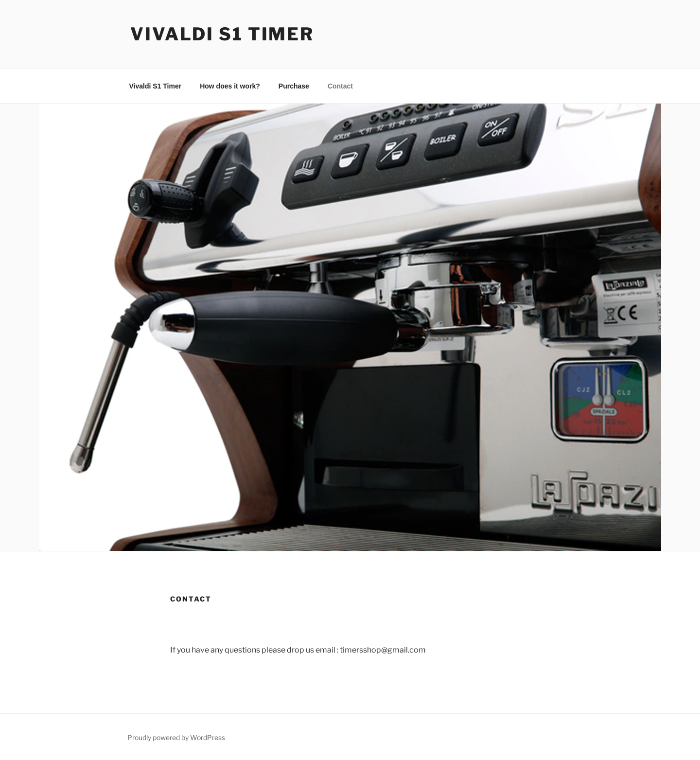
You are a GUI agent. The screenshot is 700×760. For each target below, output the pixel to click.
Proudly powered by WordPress (176, 737)
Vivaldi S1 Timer (222, 34)
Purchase (294, 86)
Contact (340, 86)
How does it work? (230, 86)
